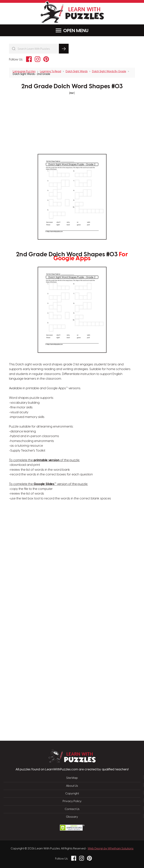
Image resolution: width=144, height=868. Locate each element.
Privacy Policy (72, 801)
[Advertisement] (54, 561)
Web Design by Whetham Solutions (111, 849)
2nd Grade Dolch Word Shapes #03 (72, 87)
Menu (72, 31)
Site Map (72, 778)
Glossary (72, 817)
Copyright (72, 794)
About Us (72, 786)
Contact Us (72, 809)
